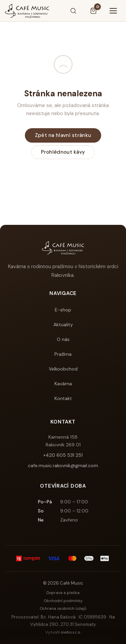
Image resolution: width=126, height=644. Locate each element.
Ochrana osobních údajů (63, 608)
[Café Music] (27, 11)
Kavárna (63, 384)
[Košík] (93, 11)
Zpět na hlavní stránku (63, 135)
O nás (63, 339)
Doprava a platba (63, 593)
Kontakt (63, 398)
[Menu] (114, 11)
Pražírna (63, 354)
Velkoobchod (63, 369)
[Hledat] (73, 11)
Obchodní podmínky (63, 601)
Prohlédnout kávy (63, 152)
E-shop (63, 310)
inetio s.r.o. (71, 632)
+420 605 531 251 (63, 455)
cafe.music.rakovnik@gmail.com (63, 465)
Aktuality (63, 325)
